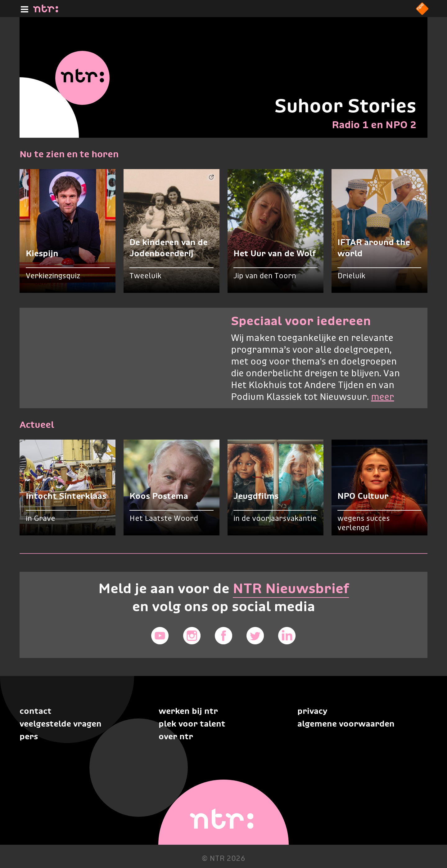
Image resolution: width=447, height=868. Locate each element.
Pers (29, 736)
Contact (36, 711)
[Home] (46, 11)
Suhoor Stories (345, 106)
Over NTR (176, 736)
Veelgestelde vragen (61, 724)
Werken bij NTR (188, 711)
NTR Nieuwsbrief (291, 588)
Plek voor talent (192, 724)
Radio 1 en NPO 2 (374, 125)
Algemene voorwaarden (346, 724)
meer (382, 397)
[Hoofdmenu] (23, 8)
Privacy (312, 711)
